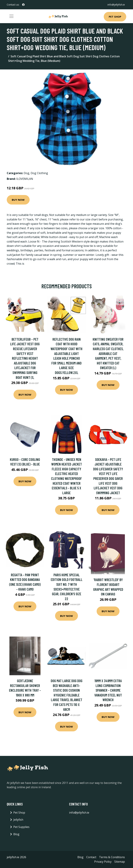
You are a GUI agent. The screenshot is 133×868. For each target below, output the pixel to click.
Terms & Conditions (112, 857)
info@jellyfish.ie (116, 5)
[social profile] (23, 5)
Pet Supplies (21, 827)
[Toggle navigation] (11, 16)
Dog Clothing (39, 173)
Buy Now (18, 200)
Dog (26, 173)
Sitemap (120, 862)
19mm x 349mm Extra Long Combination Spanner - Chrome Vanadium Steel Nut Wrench (108, 690)
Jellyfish (18, 820)
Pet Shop (115, 17)
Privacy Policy (103, 862)
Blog (16, 834)
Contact (91, 857)
